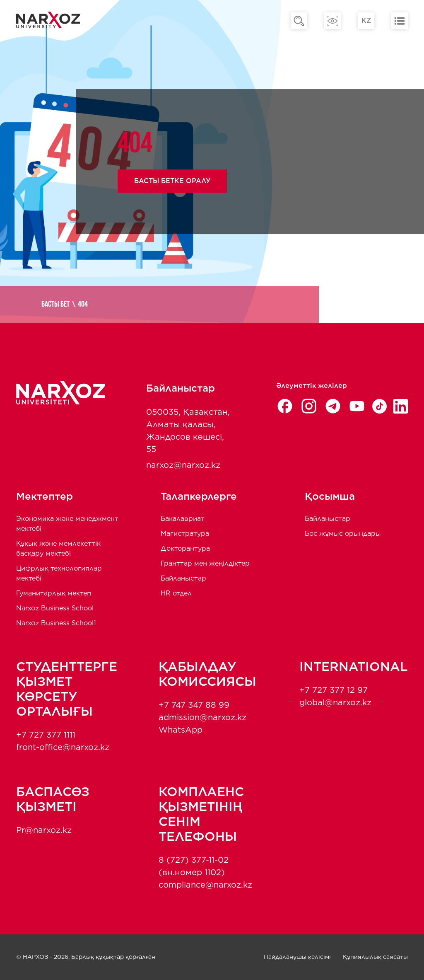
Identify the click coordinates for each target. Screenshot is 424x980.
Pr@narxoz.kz (44, 830)
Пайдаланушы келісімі (297, 957)
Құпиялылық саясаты (375, 957)
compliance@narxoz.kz (205, 885)
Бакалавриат (183, 519)
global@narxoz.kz (335, 702)
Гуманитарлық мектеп (54, 593)
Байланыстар (183, 578)
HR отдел (176, 593)
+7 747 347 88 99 (194, 705)
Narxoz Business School (55, 608)
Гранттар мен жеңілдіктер (205, 563)
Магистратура (185, 534)
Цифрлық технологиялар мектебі (59, 573)
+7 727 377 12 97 (334, 690)
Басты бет (55, 305)
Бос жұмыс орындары (343, 534)
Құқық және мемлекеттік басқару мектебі (58, 548)
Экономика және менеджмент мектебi (67, 524)
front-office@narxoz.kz (63, 747)
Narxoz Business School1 (56, 623)
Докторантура (185, 548)
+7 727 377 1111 (46, 735)
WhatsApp (181, 730)
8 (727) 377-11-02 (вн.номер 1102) (194, 866)
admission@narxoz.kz (202, 717)
